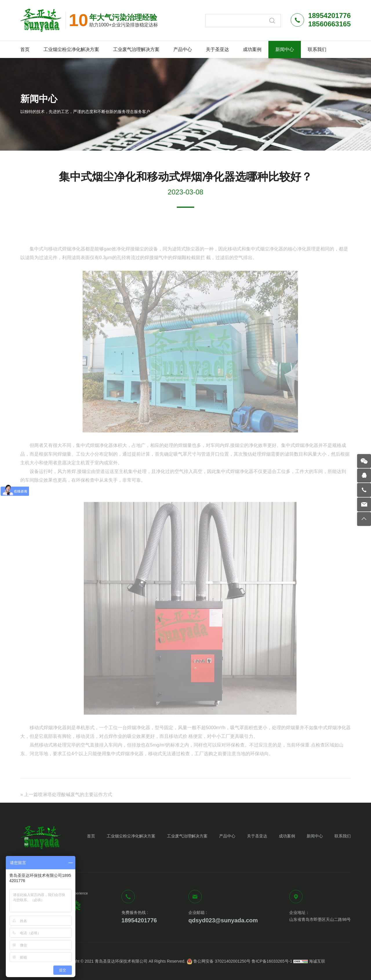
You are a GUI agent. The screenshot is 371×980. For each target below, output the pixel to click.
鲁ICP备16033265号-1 (272, 961)
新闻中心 (285, 49)
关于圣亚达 (217, 49)
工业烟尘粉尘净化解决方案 (71, 49)
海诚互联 (317, 961)
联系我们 (317, 49)
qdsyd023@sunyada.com (223, 920)
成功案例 (252, 49)
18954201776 (139, 920)
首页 (25, 49)
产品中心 (183, 49)
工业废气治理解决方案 (136, 49)
